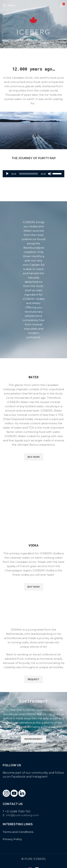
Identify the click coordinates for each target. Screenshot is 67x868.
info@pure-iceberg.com (22, 815)
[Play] (7, 176)
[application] (33, 174)
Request (33, 679)
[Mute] (50, 176)
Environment (33, 739)
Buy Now (34, 457)
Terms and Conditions (18, 832)
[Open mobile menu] (9, 5)
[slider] (29, 174)
